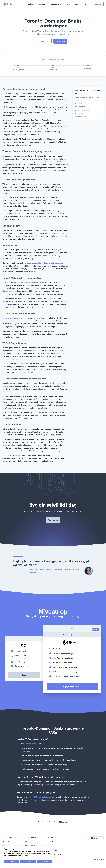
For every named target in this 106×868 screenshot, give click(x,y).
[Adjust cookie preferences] (45, 862)
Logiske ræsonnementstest (14, 318)
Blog (87, 4)
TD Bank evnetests (82, 110)
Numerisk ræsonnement (11, 843)
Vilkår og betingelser (55, 855)
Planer (78, 4)
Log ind (98, 4)
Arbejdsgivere (55, 4)
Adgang (42, 4)
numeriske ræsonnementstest (30, 283)
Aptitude (31, 4)
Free (24, 676)
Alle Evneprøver (31, 843)
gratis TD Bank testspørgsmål (41, 798)
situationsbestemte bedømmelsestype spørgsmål (45, 263)
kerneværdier (32, 745)
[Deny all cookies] (28, 862)
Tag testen (53, 521)
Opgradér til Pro (72, 687)
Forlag (68, 4)
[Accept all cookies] (11, 862)
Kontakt (50, 843)
